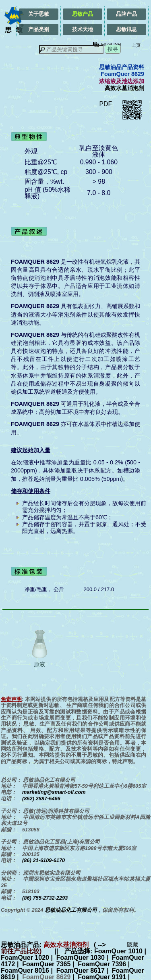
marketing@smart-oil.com (54, 792)
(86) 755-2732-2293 (45, 898)
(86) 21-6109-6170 (43, 860)
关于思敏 (39, 14)
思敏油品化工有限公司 (71, 910)
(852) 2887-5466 (41, 798)
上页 (135, 45)
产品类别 (39, 29)
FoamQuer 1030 (81, 958)
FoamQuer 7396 (102, 964)
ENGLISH (111, 44)
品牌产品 (126, 14)
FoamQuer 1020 (25, 958)
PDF (105, 104)
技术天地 (83, 29)
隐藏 (132, 944)
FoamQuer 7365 (46, 964)
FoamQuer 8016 (25, 971)
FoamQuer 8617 (81, 971)
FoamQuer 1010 (118, 951)
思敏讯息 (126, 29)
